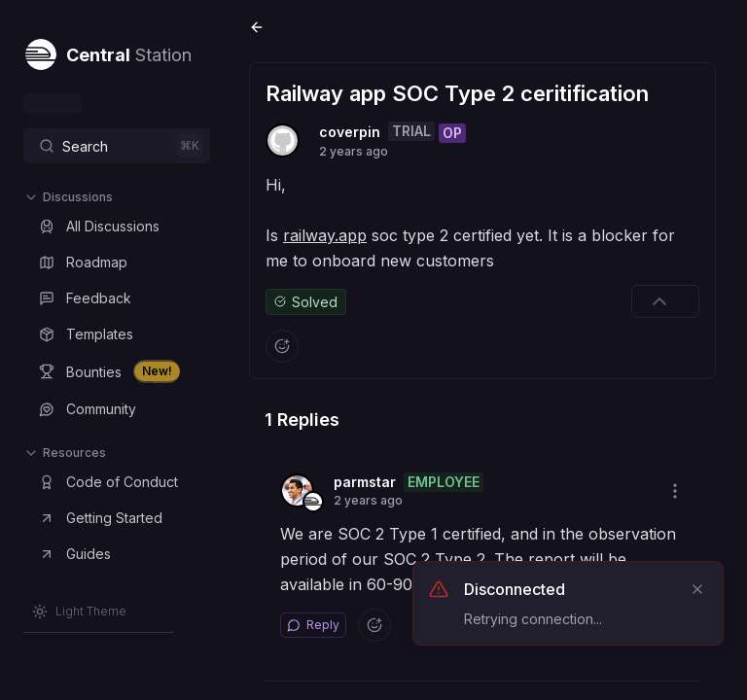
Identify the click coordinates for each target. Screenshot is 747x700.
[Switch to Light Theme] (79, 612)
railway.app (325, 235)
